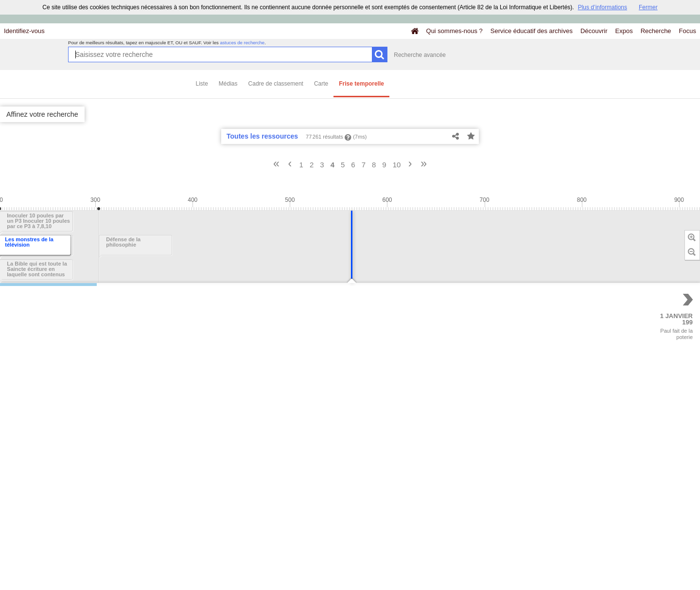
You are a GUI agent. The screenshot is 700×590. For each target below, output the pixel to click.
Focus (688, 31)
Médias (228, 84)
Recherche (656, 31)
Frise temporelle (361, 84)
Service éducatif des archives (532, 31)
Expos (624, 31)
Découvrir (594, 31)
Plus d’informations (603, 7)
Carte (321, 84)
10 (397, 165)
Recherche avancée (420, 55)
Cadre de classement (276, 84)
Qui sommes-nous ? (455, 31)
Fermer (648, 7)
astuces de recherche (242, 43)
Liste (202, 84)
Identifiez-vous (24, 31)
